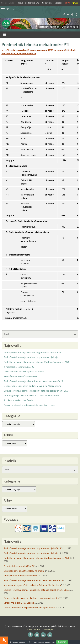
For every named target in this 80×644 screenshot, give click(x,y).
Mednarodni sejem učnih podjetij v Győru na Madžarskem (32, 386)
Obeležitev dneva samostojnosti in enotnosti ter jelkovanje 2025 (36, 391)
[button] (40, 24)
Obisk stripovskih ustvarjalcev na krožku (24, 371)
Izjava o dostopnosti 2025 (29, 3)
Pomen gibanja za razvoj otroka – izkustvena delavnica (31, 396)
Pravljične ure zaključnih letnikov (20, 376)
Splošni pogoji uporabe (52, 3)
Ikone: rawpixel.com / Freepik (40, 629)
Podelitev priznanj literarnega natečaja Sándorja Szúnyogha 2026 (36, 362)
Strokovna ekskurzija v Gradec (19, 400)
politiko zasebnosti (47, 642)
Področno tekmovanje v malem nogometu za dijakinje (31, 357)
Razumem (62, 642)
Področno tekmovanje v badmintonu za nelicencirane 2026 (33, 381)
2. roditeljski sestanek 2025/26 (19, 367)
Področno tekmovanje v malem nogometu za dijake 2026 (32, 352)
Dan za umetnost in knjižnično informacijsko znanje (29, 405)
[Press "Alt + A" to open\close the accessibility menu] (4, 640)
